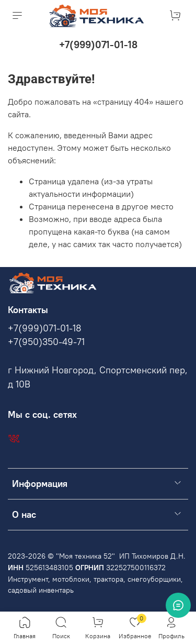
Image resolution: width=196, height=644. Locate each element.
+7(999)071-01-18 (98, 45)
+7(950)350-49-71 (46, 342)
